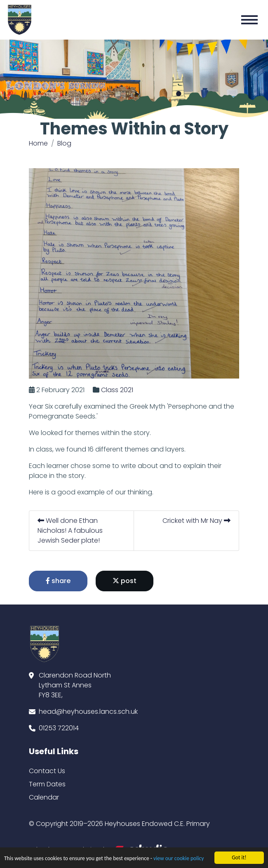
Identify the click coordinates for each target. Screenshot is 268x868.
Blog (64, 143)
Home (38, 143)
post (125, 581)
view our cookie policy (179, 859)
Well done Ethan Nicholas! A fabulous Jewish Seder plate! (71, 530)
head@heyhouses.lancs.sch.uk (88, 712)
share (59, 581)
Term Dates (47, 784)
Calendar (44, 797)
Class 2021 (118, 390)
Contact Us (47, 771)
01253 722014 (59, 728)
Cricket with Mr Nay (197, 521)
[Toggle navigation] (249, 20)
